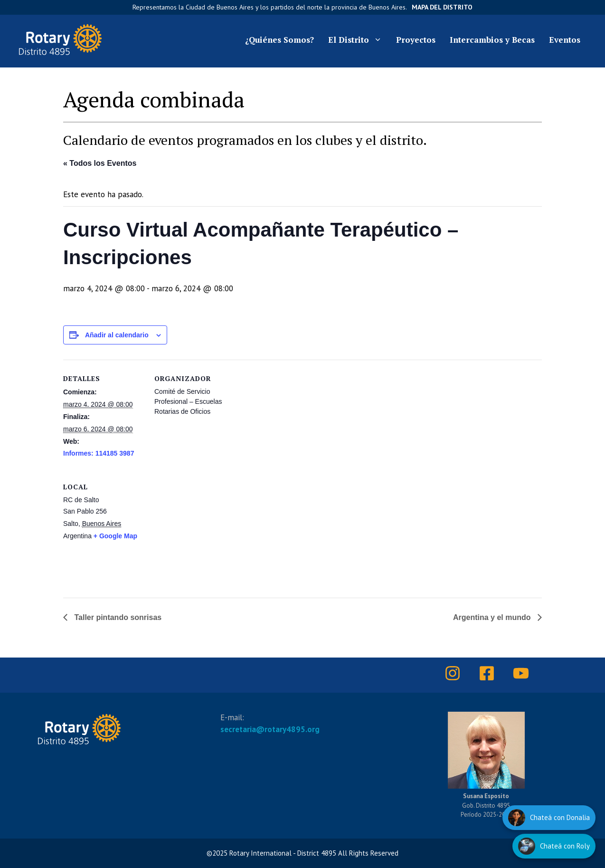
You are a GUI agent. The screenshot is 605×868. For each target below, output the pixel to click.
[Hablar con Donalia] (549, 818)
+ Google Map (115, 536)
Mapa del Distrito (442, 7)
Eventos (565, 40)
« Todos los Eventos (100, 163)
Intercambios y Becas (492, 40)
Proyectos (416, 40)
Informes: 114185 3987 (99, 453)
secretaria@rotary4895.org (270, 729)
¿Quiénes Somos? (279, 40)
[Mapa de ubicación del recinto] (273, 533)
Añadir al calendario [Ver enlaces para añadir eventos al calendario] (117, 335)
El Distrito (359, 40)
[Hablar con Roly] (554, 846)
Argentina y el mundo (493, 617)
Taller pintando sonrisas (117, 617)
